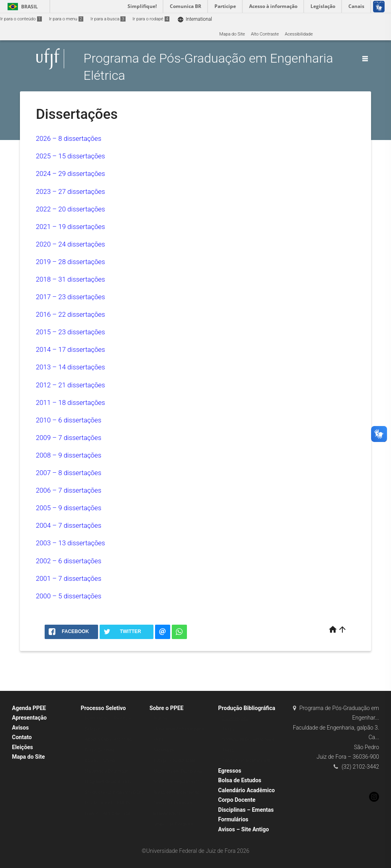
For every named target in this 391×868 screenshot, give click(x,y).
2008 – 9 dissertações (69, 455)
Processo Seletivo (103, 708)
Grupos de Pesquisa (173, 824)
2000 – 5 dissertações (69, 596)
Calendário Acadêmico (246, 790)
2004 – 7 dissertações (69, 525)
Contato (22, 737)
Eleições (23, 747)
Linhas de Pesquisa (173, 803)
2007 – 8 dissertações (69, 473)
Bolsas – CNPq (99, 760)
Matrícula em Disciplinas (178, 771)
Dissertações (235, 718)
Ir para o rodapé (151, 19)
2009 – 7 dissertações (69, 438)
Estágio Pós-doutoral (174, 760)
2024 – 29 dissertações (71, 174)
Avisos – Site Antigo (243, 829)
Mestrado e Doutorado (107, 771)
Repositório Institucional (246, 760)
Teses (228, 729)
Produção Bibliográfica (247, 708)
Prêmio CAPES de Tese (107, 814)
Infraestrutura (167, 814)
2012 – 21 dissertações (71, 385)
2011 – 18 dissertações (71, 402)
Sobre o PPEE (167, 708)
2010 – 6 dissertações (69, 420)
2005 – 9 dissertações (69, 508)
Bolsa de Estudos (240, 780)
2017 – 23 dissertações (71, 297)
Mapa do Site (232, 34)
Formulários (233, 819)
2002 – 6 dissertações (69, 561)
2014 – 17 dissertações (71, 349)
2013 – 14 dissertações (71, 367)
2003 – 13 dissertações (71, 543)
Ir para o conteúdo (21, 19)
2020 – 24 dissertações (71, 244)
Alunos (160, 718)
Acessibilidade (299, 34)
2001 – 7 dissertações (69, 578)
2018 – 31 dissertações (71, 279)
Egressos (230, 771)
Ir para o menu (66, 19)
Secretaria (163, 750)
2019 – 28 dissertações (71, 262)
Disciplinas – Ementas (246, 810)
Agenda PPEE (29, 708)
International (195, 19)
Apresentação (29, 718)
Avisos (20, 728)
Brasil (21, 7)
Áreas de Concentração (177, 792)
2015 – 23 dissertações (71, 332)
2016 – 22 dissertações (71, 314)
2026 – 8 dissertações (69, 138)
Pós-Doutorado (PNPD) (107, 803)
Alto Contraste (265, 34)
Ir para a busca (108, 19)
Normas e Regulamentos (178, 782)
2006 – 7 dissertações (69, 490)
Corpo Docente (237, 800)
